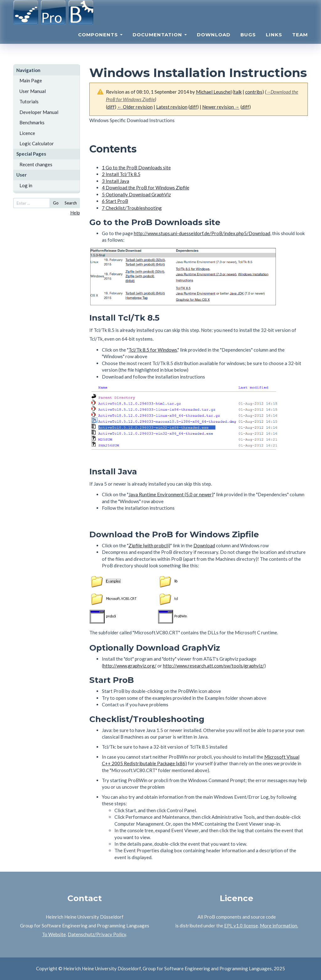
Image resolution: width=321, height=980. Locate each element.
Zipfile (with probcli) (149, 545)
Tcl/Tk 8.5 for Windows (153, 350)
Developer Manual (39, 112)
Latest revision (172, 107)
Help (75, 213)
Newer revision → (221, 107)
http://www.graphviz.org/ (130, 666)
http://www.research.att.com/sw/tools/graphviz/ (214, 666)
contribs (254, 92)
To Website (54, 934)
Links (274, 42)
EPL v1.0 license (241, 926)
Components (100, 42)
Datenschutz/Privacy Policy (97, 934)
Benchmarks (32, 122)
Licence (27, 133)
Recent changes (36, 164)
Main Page (31, 80)
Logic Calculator (37, 143)
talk (238, 92)
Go (56, 203)
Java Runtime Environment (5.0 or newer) (171, 494)
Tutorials (29, 101)
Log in (26, 185)
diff (111, 107)
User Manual (33, 91)
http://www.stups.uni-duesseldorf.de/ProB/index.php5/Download (202, 233)
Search (71, 203)
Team (300, 42)
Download (214, 42)
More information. (279, 926)
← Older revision (135, 107)
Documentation (160, 42)
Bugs (248, 42)
